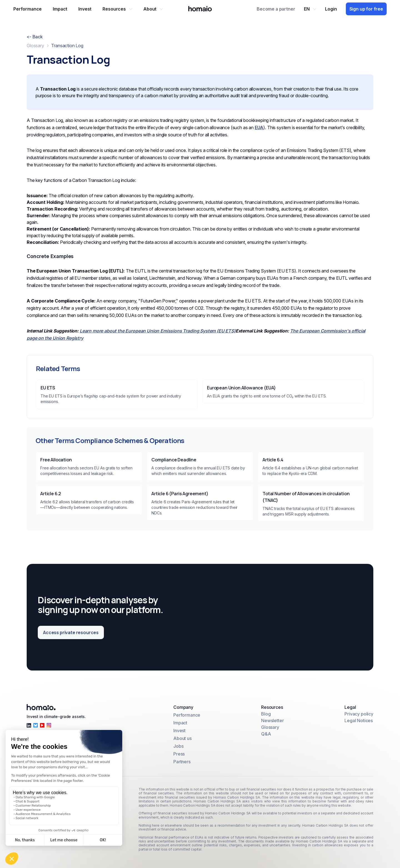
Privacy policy (359, 714)
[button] (117, 9)
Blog (266, 714)
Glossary (35, 46)
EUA (259, 127)
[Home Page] (200, 9)
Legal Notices (359, 721)
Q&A (266, 734)
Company (183, 707)
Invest (179, 731)
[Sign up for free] (366, 9)
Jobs (178, 746)
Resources (272, 707)
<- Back (35, 37)
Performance (187, 715)
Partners (182, 762)
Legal (350, 707)
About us (182, 738)
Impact (180, 723)
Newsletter (272, 721)
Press (179, 754)
